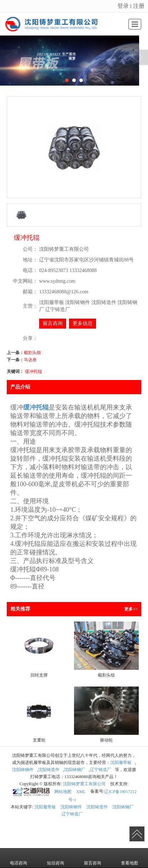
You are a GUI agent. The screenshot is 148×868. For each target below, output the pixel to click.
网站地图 (63, 792)
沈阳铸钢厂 (75, 770)
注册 (139, 6)
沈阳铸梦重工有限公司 (84, 784)
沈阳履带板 (121, 763)
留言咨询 (53, 323)
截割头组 (32, 353)
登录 (123, 6)
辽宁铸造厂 (101, 770)
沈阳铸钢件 (23, 770)
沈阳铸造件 (49, 770)
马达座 (30, 360)
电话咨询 (18, 858)
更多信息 (83, 323)
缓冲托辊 (33, 371)
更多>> (131, 609)
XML (81, 792)
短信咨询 (55, 858)
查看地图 (129, 858)
